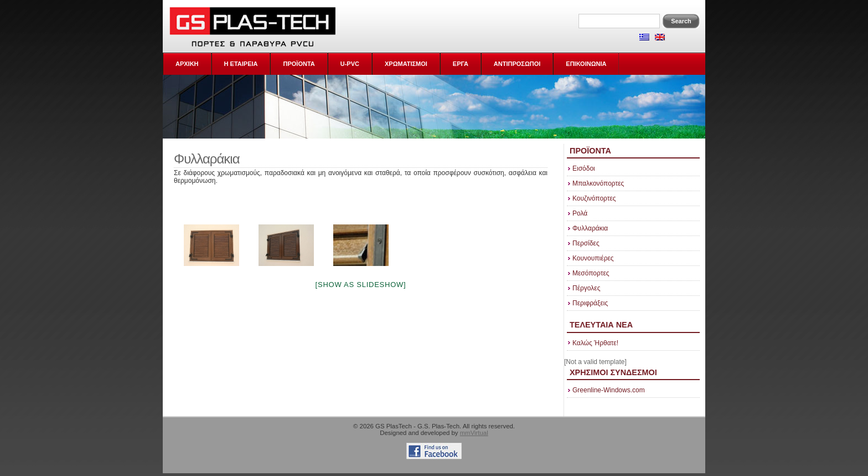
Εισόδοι (584, 168)
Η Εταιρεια (241, 64)
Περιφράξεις (590, 303)
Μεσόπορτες (591, 273)
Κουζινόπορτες (594, 198)
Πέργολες (586, 288)
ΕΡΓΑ (461, 64)
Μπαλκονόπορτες (598, 183)
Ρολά (580, 213)
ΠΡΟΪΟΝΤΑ (299, 64)
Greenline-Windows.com (609, 390)
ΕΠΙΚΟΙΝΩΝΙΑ (586, 64)
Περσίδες (586, 243)
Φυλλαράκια (590, 228)
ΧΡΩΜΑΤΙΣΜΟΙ (406, 64)
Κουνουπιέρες (593, 258)
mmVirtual (474, 433)
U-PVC (350, 64)
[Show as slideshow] (361, 285)
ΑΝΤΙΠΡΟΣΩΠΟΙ (517, 64)
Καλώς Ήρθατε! (595, 343)
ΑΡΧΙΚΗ (187, 64)
